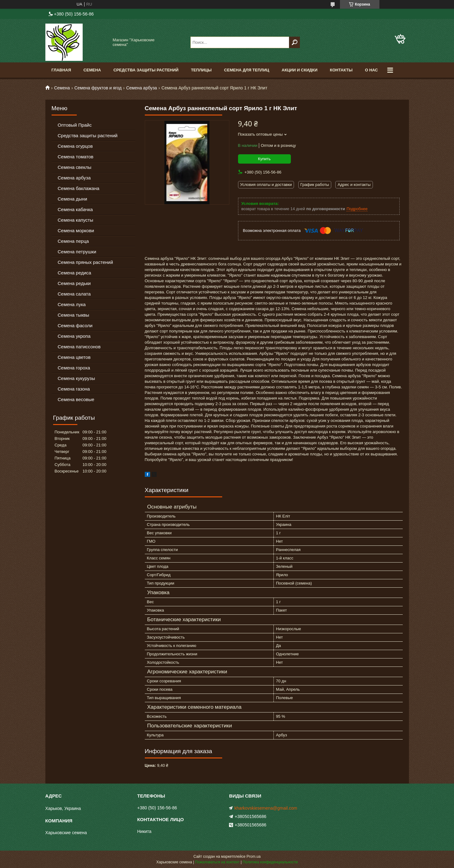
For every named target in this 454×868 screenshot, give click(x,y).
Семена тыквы (74, 315)
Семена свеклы (75, 167)
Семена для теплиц (247, 70)
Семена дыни (73, 199)
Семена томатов (76, 157)
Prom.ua (253, 857)
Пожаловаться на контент (217, 862)
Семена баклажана (79, 188)
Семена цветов (74, 357)
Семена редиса (75, 273)
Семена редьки (74, 283)
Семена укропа (74, 336)
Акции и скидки (299, 70)
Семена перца (73, 241)
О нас (371, 70)
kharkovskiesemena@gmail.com (266, 808)
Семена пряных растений (85, 262)
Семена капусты (76, 220)
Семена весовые (76, 399)
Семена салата (74, 294)
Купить (264, 159)
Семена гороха (74, 368)
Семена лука (72, 304)
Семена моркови (76, 231)
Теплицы (201, 70)
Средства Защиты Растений (146, 70)
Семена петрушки (77, 252)
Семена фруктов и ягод (98, 88)
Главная (61, 70)
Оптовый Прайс (75, 125)
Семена (92, 70)
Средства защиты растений (88, 136)
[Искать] (294, 42)
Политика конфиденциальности (270, 862)
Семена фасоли (75, 325)
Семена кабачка (75, 209)
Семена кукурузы (76, 378)
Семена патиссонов (79, 347)
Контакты (341, 70)
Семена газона (74, 389)
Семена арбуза (142, 88)
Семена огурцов (75, 146)
